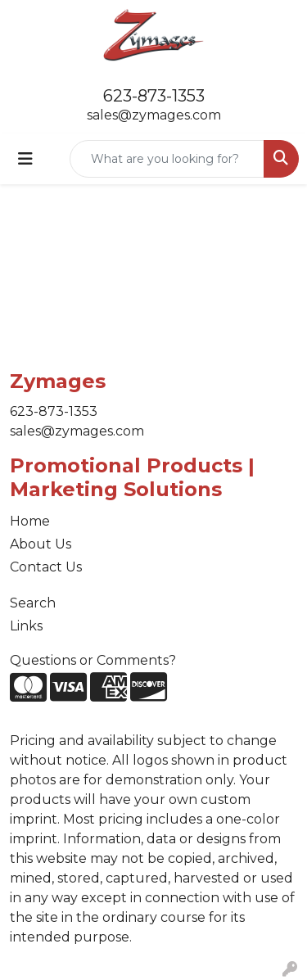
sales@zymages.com (154, 115)
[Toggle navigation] (25, 159)
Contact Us (46, 567)
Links (26, 626)
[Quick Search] (167, 159)
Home (30, 521)
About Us (41, 544)
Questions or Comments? (93, 660)
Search (33, 603)
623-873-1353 (154, 96)
